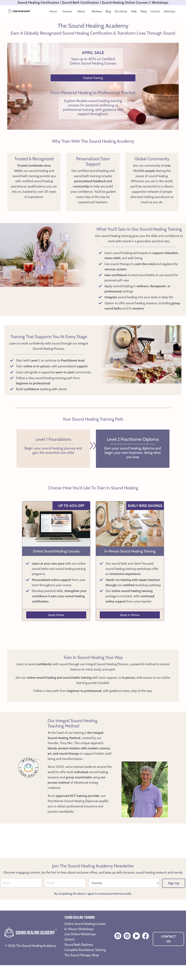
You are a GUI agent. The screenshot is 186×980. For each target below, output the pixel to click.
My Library (121, 11)
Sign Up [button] (174, 885)
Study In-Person (130, 615)
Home (53, 11)
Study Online (56, 615)
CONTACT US (168, 949)
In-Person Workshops (79, 939)
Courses (68, 11)
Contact (155, 11)
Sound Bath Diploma (79, 954)
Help (134, 11)
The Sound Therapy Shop (82, 970)
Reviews (97, 11)
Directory (169, 11)
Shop (144, 11)
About (81, 11)
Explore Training (93, 78)
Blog (108, 11)
